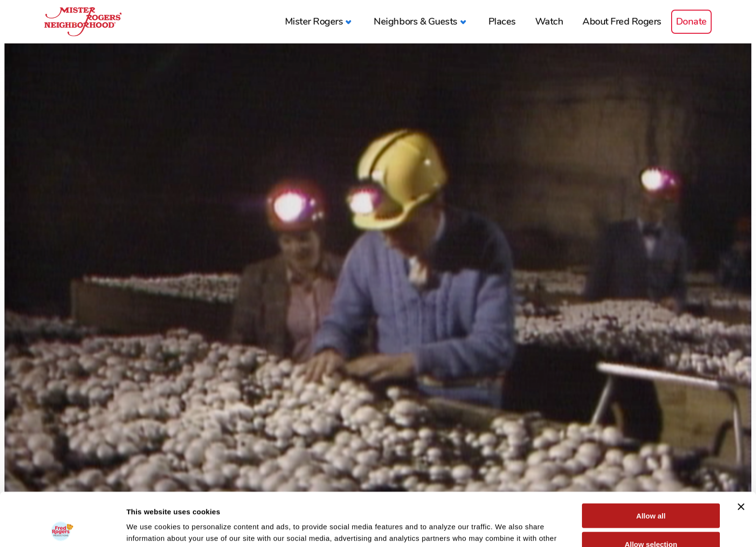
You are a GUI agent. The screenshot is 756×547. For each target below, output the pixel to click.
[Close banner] (741, 453)
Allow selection (651, 491)
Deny (651, 519)
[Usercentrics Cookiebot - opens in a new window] (62, 528)
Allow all (651, 462)
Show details (506, 528)
